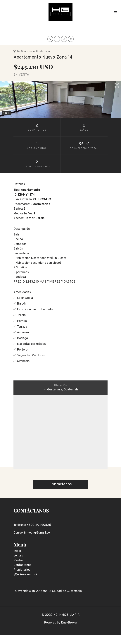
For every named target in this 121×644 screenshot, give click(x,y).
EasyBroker (69, 623)
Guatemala (28, 51)
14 (18, 51)
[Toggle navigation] (115, 13)
